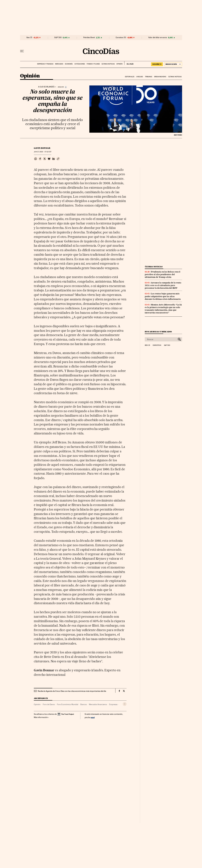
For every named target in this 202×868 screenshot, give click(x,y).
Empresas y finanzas (45, 64)
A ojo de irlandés (46, 87)
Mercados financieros (98, 704)
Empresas (113, 704)
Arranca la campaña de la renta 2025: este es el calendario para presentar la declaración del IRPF (163, 285)
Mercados (59, 64)
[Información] (66, 87)
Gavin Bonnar (42, 148)
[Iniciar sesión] (173, 64)
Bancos (84, 704)
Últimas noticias (108, 64)
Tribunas (149, 77)
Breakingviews (160, 77)
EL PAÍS (129, 63)
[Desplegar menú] (22, 51)
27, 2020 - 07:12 (43, 152)
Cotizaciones (80, 64)
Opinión (119, 64)
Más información (41, 717)
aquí (93, 717)
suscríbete (157, 64)
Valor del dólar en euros (158, 38)
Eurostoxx (157, 345)
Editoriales (130, 77)
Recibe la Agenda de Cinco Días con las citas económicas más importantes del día (72, 691)
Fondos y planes (93, 64)
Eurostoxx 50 (121, 38)
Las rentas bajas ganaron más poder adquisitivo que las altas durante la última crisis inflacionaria (163, 296)
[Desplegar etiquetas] (125, 704)
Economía (69, 64)
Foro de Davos (49, 704)
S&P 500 (58, 38)
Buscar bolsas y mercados (158, 332)
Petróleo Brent (89, 38)
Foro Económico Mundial (68, 704)
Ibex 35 (29, 38)
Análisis (140, 77)
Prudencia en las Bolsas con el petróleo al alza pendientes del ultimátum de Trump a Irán (163, 274)
